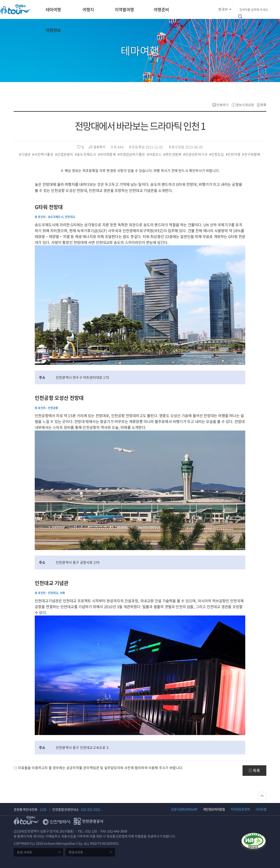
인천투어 (15, 9)
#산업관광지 (65, 154)
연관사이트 (76, 852)
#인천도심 (217, 154)
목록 (263, 105)
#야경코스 (155, 154)
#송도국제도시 (86, 154)
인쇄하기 (223, 105)
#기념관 (25, 154)
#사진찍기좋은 (43, 154)
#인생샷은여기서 (196, 154)
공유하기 (99, 147)
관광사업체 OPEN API (184, 809)
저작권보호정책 (240, 809)
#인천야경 (233, 154)
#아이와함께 (107, 154)
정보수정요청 (245, 105)
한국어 (223, 9)
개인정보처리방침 (214, 809)
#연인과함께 (173, 154)
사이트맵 (261, 809)
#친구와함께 (251, 154)
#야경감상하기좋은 (132, 154)
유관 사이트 (25, 852)
